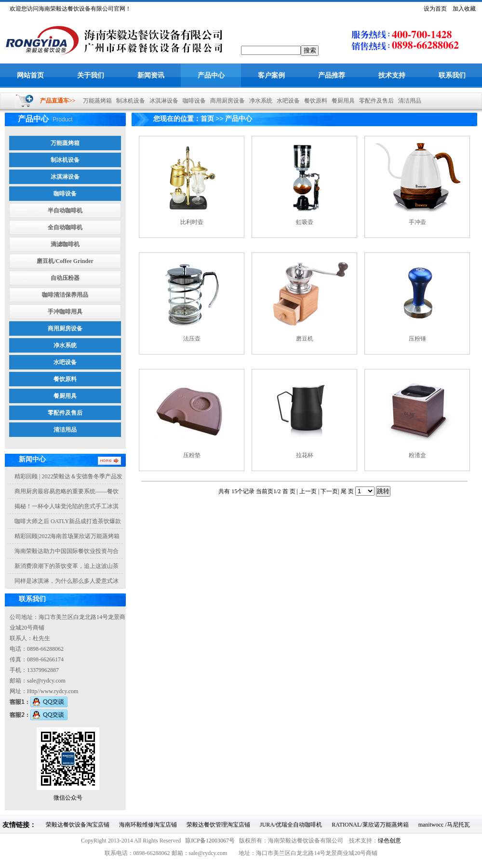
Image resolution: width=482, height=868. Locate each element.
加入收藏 (464, 9)
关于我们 (91, 75)
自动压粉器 (65, 278)
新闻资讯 (151, 75)
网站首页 (30, 75)
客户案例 (271, 75)
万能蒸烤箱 (95, 101)
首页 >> (212, 119)
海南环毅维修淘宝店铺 (148, 825)
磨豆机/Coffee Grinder (65, 261)
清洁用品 (408, 101)
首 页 (290, 491)
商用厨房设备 (225, 101)
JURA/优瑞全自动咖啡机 (291, 825)
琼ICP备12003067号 (210, 841)
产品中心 (211, 75)
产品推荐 (332, 75)
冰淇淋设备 (162, 101)
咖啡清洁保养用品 (65, 295)
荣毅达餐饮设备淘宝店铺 (78, 825)
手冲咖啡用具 (65, 312)
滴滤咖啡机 (65, 244)
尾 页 (347, 491)
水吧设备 (286, 101)
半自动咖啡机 (65, 210)
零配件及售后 (374, 101)
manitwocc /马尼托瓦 (444, 825)
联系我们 (452, 75)
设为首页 (435, 9)
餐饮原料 (314, 101)
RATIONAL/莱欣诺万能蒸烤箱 (370, 825)
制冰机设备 (128, 101)
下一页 (329, 491)
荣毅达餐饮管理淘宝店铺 (218, 825)
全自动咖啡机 (65, 227)
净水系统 (259, 101)
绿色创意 (389, 841)
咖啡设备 (192, 101)
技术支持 (392, 75)
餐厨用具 (341, 101)
